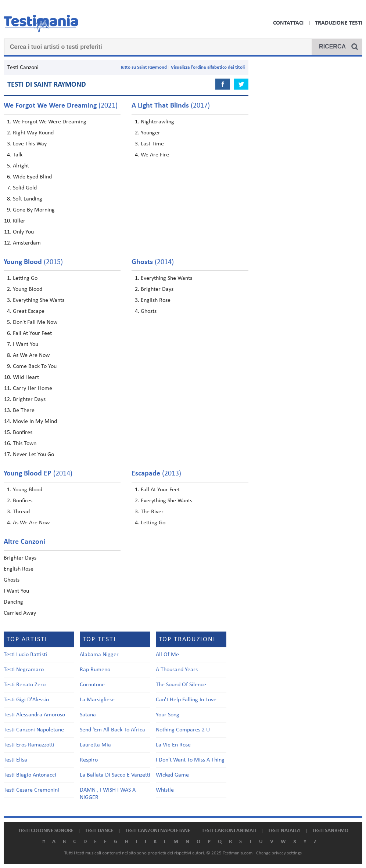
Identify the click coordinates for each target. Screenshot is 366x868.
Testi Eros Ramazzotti (29, 745)
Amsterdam (27, 243)
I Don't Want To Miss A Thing (190, 760)
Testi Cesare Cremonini (31, 790)
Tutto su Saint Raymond (143, 67)
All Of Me (167, 655)
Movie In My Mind (35, 422)
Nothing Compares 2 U (183, 730)
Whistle (165, 790)
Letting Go (25, 278)
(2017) (171, 106)
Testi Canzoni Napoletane (34, 730)
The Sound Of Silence (181, 685)
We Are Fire (155, 155)
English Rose (156, 300)
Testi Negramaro (24, 670)
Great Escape (29, 311)
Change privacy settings (279, 853)
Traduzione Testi (339, 23)
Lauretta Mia (95, 745)
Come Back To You (35, 366)
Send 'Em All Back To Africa (112, 730)
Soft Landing (28, 199)
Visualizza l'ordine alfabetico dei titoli (208, 67)
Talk (18, 155)
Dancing (13, 602)
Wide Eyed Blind (32, 177)
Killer (19, 221)
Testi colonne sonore (46, 831)
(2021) (61, 106)
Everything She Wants (39, 300)
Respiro (89, 760)
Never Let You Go (33, 455)
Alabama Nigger (99, 655)
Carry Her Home (33, 388)
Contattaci (288, 23)
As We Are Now (31, 355)
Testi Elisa (15, 760)
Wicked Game (172, 775)
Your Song (168, 715)
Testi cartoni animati (229, 831)
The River (152, 512)
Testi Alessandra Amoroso (34, 715)
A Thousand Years (177, 670)
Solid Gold (25, 188)
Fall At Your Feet (32, 333)
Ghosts (149, 311)
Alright (21, 166)
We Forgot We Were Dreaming (50, 122)
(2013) (156, 474)
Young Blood (28, 289)
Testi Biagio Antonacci (30, 775)
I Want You (26, 344)
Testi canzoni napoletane (158, 831)
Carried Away (20, 613)
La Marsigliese (97, 700)
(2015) (33, 262)
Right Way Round (33, 133)
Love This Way (30, 144)
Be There (24, 411)
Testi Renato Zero (25, 685)
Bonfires (23, 433)
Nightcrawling (157, 122)
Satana (88, 715)
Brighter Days (29, 399)
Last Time (152, 144)
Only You (23, 232)
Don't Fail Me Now (35, 322)
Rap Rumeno (95, 670)
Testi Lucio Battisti (25, 655)
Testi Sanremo (330, 831)
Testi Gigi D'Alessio (26, 700)
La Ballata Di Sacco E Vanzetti (115, 775)
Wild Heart (26, 377)
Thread (21, 512)
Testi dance (99, 831)
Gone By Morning (34, 210)
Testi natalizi (284, 831)
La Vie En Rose (173, 745)
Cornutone (92, 685)
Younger (150, 133)
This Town (25, 444)
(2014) (153, 262)
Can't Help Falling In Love (186, 700)
